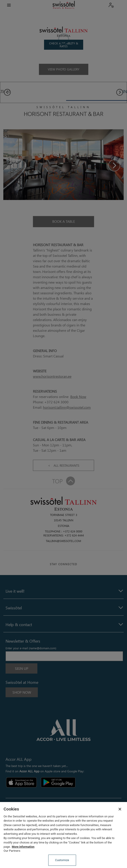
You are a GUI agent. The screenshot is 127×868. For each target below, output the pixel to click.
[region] (63, 835)
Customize (62, 860)
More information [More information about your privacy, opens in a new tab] (23, 847)
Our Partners (12, 851)
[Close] (120, 809)
